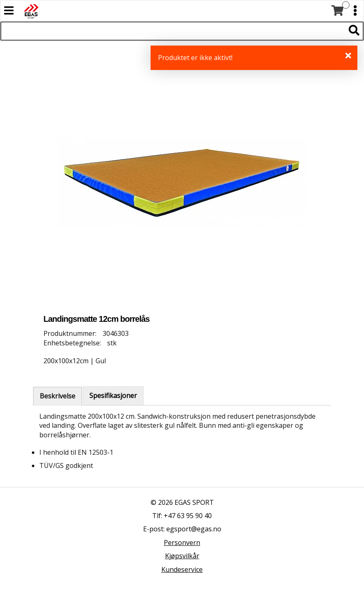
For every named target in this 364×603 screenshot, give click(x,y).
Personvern (182, 543)
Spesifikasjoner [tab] (113, 396)
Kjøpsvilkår (182, 556)
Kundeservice (182, 569)
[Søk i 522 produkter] (173, 31)
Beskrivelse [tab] (57, 396)
